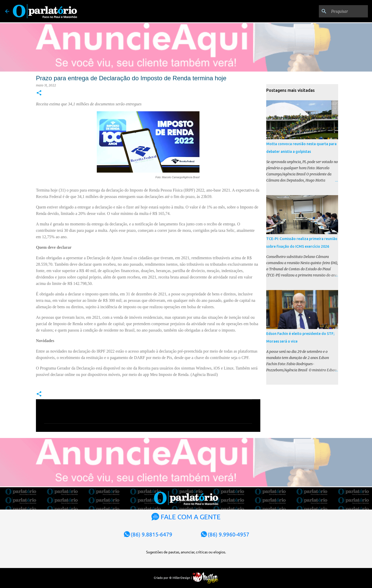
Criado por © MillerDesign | (186, 577)
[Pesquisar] (341, 11)
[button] (39, 93)
